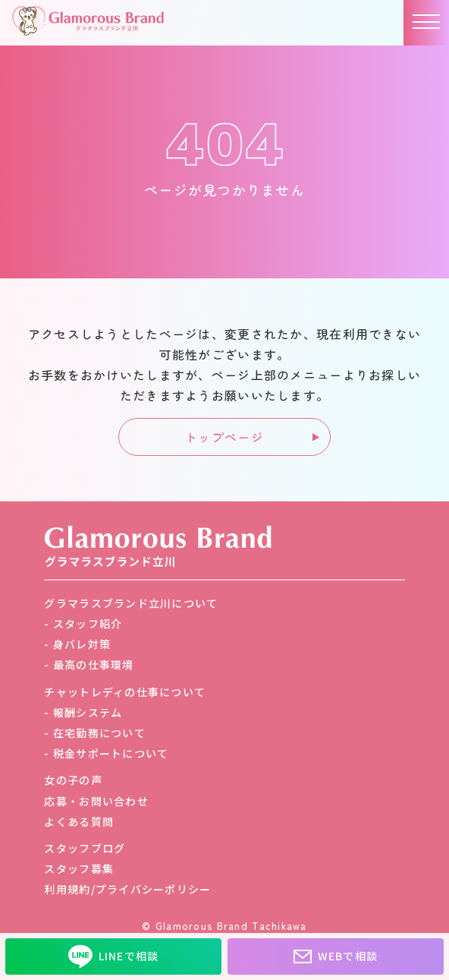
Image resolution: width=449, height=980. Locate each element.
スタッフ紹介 (88, 623)
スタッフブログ (85, 848)
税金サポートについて (111, 753)
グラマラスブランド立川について (131, 603)
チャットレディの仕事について (125, 692)
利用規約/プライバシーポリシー (127, 889)
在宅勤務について (99, 733)
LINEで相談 (114, 956)
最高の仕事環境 (94, 664)
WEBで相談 (336, 956)
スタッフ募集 (79, 868)
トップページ (224, 437)
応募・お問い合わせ (96, 801)
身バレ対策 (82, 644)
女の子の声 (73, 780)
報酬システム (88, 712)
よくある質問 (79, 821)
